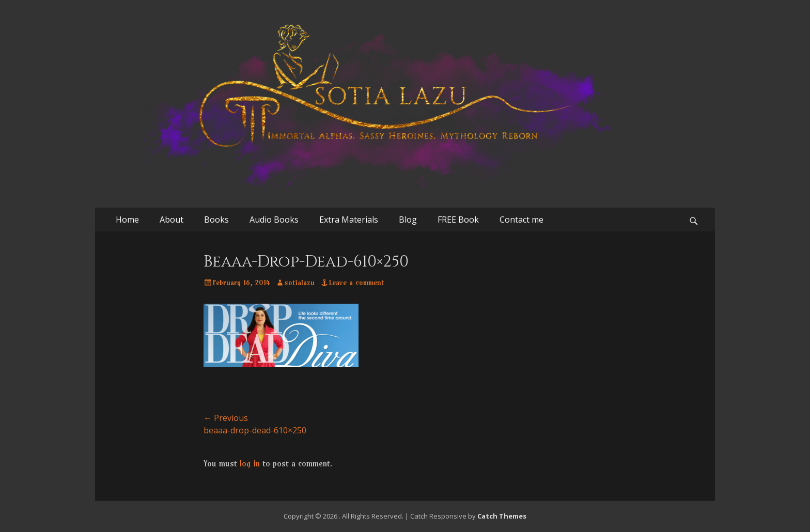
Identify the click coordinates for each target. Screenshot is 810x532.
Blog (408, 220)
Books (216, 220)
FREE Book (458, 220)
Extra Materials (349, 220)
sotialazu (300, 283)
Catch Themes (502, 516)
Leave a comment (356, 283)
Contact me (521, 220)
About (172, 220)
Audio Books (274, 220)
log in (250, 463)
